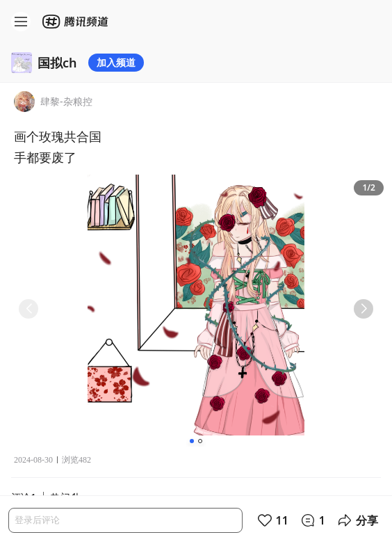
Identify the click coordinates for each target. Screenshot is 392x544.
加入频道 (116, 62)
